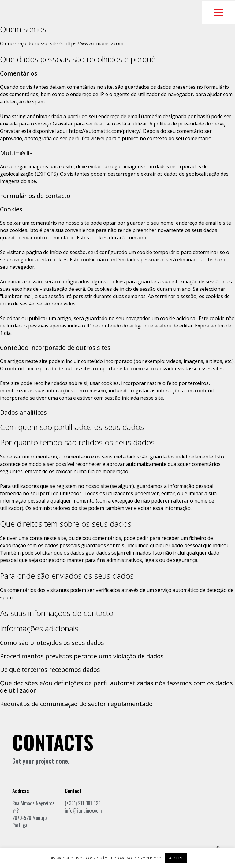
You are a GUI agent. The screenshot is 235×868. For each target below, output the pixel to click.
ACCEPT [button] (176, 858)
